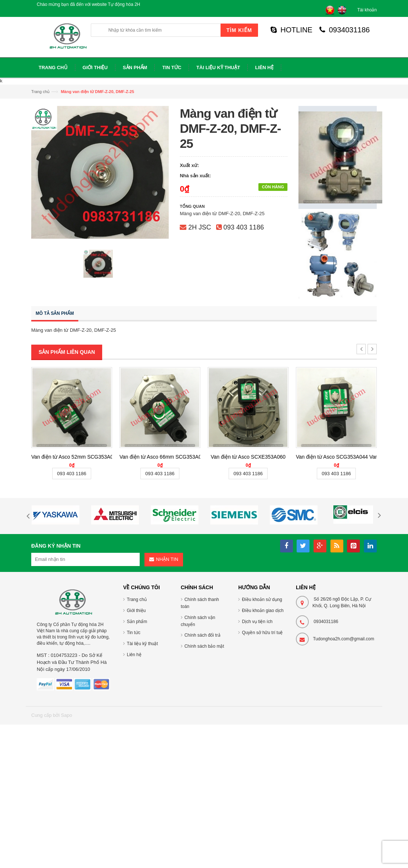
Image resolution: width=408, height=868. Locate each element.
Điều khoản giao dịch (263, 611)
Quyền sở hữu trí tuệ (262, 633)
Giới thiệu (136, 611)
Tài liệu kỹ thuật (142, 644)
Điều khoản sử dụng (262, 600)
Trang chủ (40, 92)
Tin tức (134, 633)
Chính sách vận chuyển (198, 621)
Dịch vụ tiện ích (257, 622)
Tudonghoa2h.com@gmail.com (343, 639)
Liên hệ (134, 655)
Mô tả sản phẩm (55, 313)
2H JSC (200, 227)
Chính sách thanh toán (200, 603)
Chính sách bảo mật (204, 646)
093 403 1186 (244, 227)
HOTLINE (291, 30)
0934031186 (345, 30)
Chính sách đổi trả (203, 635)
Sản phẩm (137, 622)
